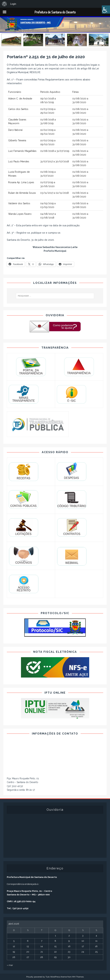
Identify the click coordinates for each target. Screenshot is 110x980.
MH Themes (78, 977)
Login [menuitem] (13, 4)
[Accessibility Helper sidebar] (106, 9)
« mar (10, 965)
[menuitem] (4, 4)
